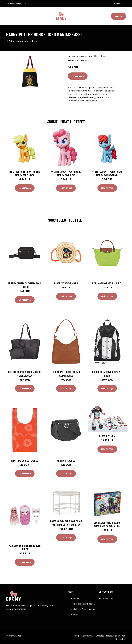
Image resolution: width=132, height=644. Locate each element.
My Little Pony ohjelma (84, 609)
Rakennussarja (107, 436)
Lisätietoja (78, 76)
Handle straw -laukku (66, 283)
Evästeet (100, 636)
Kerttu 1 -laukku (66, 461)
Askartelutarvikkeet (19, 41)
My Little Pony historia (84, 604)
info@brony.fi (118, 3)
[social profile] (25, 3)
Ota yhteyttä (87, 636)
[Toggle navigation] (10, 16)
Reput (35, 41)
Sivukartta (120, 639)
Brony (76, 598)
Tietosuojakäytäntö (115, 636)
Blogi (75, 615)
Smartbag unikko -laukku (25, 461)
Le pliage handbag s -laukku (107, 283)
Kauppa (118, 16)
